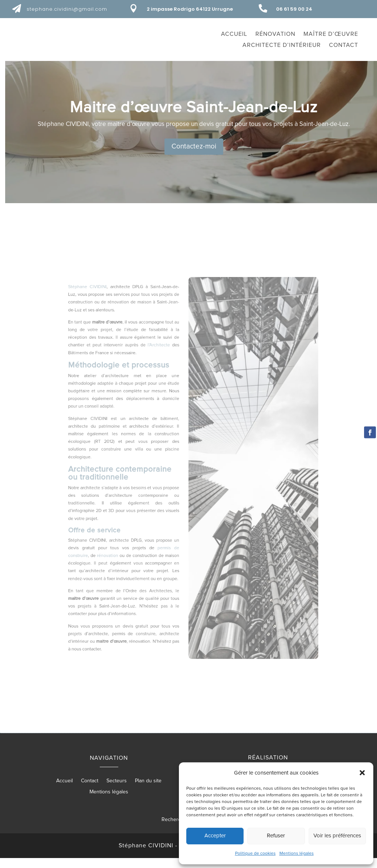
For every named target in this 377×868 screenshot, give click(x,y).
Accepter (215, 836)
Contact (344, 45)
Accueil (234, 34)
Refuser (276, 836)
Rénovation (275, 34)
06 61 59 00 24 (294, 9)
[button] (362, 773)
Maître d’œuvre (331, 34)
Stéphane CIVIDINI (113, 342)
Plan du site (148, 790)
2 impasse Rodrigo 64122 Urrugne (190, 9)
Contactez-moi (276, 156)
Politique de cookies (255, 854)
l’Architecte (166, 385)
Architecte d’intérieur (282, 45)
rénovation (128, 544)
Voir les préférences (337, 836)
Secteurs (117, 790)
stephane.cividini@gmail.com (67, 9)
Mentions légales (297, 854)
